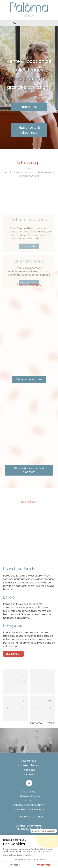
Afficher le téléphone (31, 817)
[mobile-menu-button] (44, 23)
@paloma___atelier (42, 723)
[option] (16, 682)
